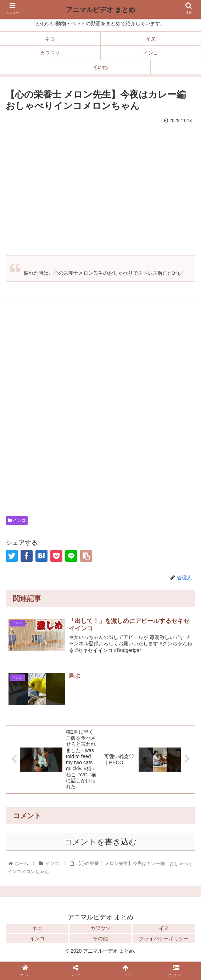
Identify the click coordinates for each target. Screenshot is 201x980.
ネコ (37, 929)
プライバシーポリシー (164, 940)
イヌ (164, 929)
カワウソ (100, 929)
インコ (17, 520)
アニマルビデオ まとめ (100, 10)
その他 (100, 940)
